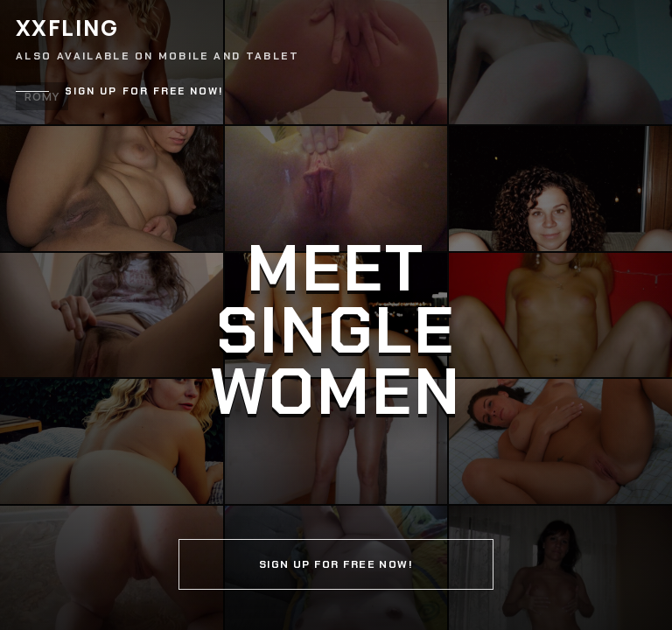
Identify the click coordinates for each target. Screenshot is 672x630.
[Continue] (336, 315)
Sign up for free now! (144, 91)
